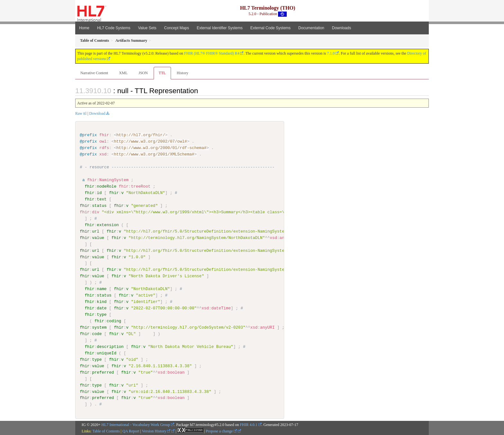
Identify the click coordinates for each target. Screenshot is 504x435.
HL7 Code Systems (114, 28)
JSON (143, 73)
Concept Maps (177, 28)
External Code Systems (270, 28)
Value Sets (147, 28)
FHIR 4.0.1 (248, 425)
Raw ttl (81, 113)
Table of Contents (106, 431)
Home (84, 28)
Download (97, 113)
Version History (156, 431)
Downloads (342, 28)
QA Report (131, 431)
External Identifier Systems (220, 28)
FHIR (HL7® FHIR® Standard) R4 (212, 53)
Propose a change (221, 431)
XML (123, 73)
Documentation (311, 28)
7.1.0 (331, 53)
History (183, 73)
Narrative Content (94, 73)
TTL (162, 73)
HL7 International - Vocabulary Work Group (136, 425)
